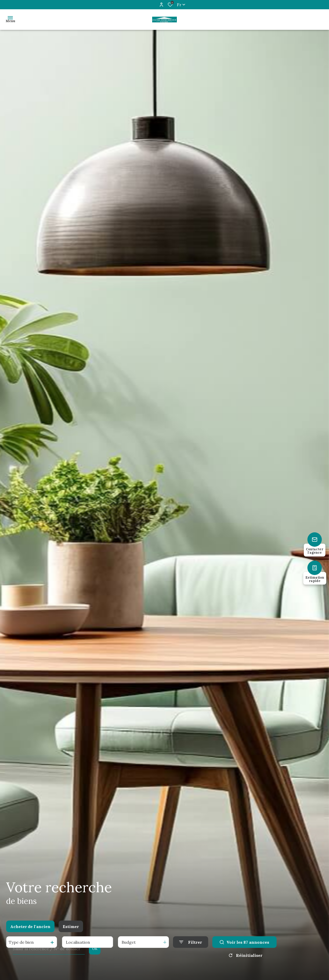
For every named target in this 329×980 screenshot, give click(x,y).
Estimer (71, 926)
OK (95, 949)
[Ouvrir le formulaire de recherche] (191, 942)
